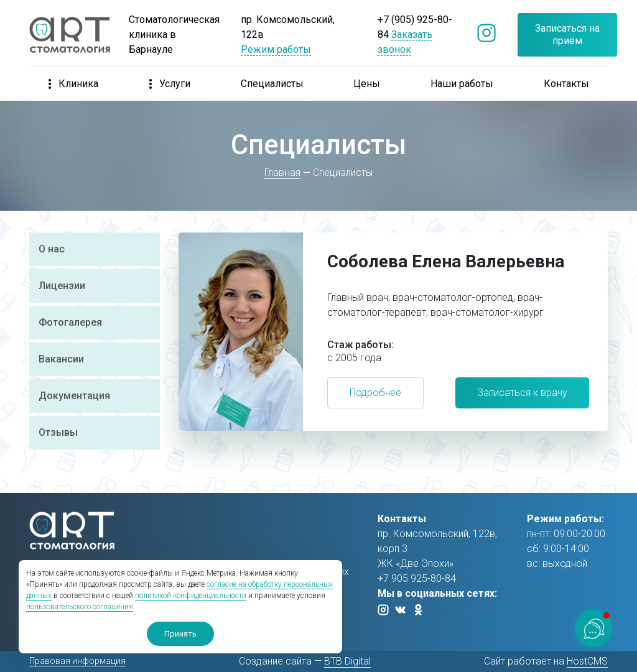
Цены (367, 84)
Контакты (566, 84)
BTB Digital (347, 661)
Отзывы (58, 432)
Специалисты (272, 84)
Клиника (73, 84)
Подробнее (375, 393)
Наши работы (462, 84)
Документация (74, 396)
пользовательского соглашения (80, 607)
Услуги (170, 84)
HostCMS (587, 661)
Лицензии (62, 286)
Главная (283, 173)
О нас (52, 249)
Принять (180, 634)
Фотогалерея (70, 322)
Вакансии (61, 359)
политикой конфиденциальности (191, 596)
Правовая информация (77, 661)
